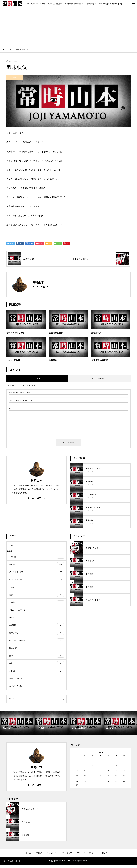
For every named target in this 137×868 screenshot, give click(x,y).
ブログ (39, 856)
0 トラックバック (100, 378)
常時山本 (37, 481)
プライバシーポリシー (86, 856)
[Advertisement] (68, 27)
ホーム (28, 856)
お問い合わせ (106, 856)
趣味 (15, 78)
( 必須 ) (20, 392)
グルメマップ (67, 856)
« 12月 (76, 788)
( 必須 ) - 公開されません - (21, 400)
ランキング (51, 856)
